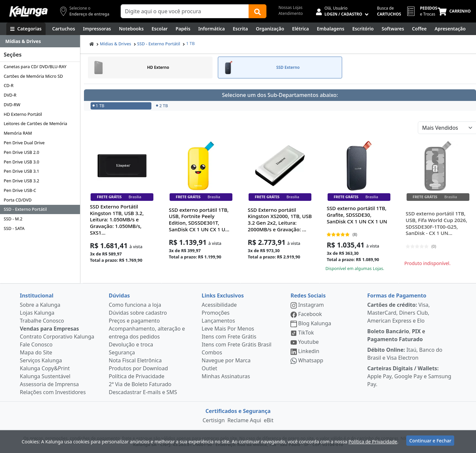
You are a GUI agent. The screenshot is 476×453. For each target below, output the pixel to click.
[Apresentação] (450, 29)
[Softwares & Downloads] (393, 29)
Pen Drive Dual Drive (24, 143)
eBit (269, 420)
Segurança (122, 352)
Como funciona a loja (135, 305)
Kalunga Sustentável (45, 376)
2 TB (162, 106)
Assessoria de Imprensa (49, 384)
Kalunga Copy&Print (45, 368)
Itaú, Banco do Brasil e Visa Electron (405, 354)
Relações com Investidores (53, 392)
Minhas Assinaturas (226, 376)
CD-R (9, 85)
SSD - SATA (14, 228)
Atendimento (291, 13)
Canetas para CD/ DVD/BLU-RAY (35, 67)
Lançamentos (218, 321)
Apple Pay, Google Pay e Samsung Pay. (409, 376)
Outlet (209, 368)
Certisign (214, 420)
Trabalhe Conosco (42, 321)
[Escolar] (160, 29)
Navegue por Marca (226, 360)
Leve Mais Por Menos (228, 329)
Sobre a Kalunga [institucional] (40, 305)
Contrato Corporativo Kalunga (57, 337)
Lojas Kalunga (37, 313)
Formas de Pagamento (397, 295)
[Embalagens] (331, 29)
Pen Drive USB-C (20, 190)
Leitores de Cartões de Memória (35, 123)
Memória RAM (18, 133)
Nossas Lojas (290, 7)
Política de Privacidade (137, 376)
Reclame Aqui (244, 420)
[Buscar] (258, 11)
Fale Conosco (36, 344)
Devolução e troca (131, 344)
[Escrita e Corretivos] (240, 29)
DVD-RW (12, 105)
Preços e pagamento (134, 321)
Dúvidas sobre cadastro (138, 313)
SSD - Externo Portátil (25, 209)
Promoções (216, 313)
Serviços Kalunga (41, 360)
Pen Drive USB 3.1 (21, 171)
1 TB (190, 43)
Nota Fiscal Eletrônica (135, 360)
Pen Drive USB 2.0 (21, 152)
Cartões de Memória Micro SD (33, 76)
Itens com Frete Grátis (229, 337)
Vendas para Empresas (49, 329)
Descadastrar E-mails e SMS (143, 392)
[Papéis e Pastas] (183, 29)
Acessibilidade (219, 305)
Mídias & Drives (116, 44)
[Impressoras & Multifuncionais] (97, 29)
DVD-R (10, 95)
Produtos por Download (138, 368)
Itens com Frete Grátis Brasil (237, 344)
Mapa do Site (36, 352)
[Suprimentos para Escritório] (363, 29)
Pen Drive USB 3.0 (21, 162)
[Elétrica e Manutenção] (301, 29)
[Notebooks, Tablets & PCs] (131, 29)
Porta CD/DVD (18, 200)
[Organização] (270, 29)
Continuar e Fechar (430, 441)
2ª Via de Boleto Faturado (140, 384)
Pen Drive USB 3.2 (21, 181)
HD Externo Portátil (23, 114)
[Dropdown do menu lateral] (40, 41)
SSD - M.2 (13, 219)
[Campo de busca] (185, 11)
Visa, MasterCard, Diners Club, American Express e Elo (398, 313)
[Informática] (212, 29)
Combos (212, 352)
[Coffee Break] (419, 29)
